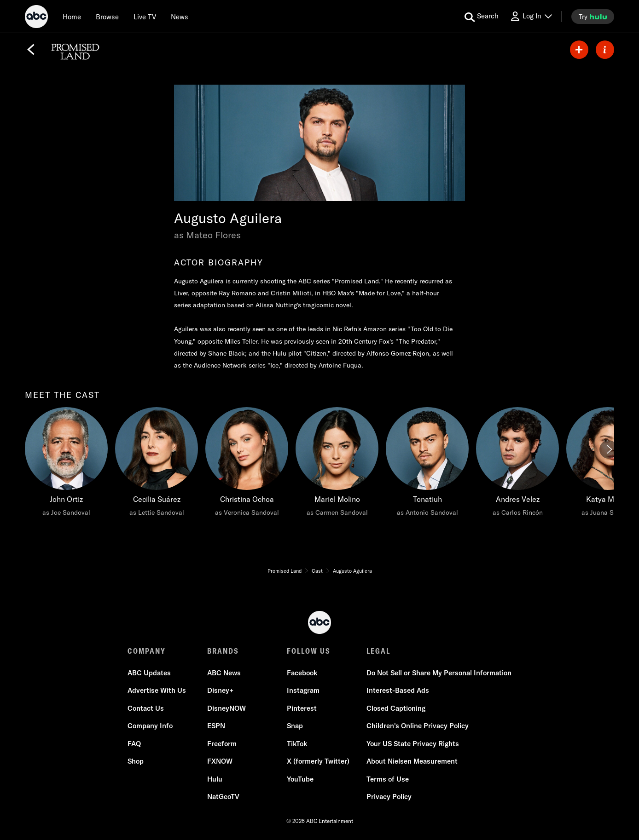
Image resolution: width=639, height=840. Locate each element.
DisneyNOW (227, 708)
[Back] (31, 50)
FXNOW (220, 761)
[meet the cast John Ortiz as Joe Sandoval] (66, 464)
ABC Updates (149, 673)
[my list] (579, 50)
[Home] (72, 17)
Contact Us (146, 708)
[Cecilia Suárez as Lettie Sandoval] (157, 464)
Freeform (222, 744)
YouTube (300, 779)
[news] (180, 17)
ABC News (224, 673)
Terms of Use (388, 779)
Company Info (150, 726)
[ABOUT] (605, 50)
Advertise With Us (157, 690)
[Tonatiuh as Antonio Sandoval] (427, 464)
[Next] (609, 449)
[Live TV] (145, 17)
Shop (136, 761)
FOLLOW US (309, 651)
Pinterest (302, 708)
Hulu (215, 779)
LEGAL (378, 651)
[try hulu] (593, 17)
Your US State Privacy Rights (413, 744)
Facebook (302, 673)
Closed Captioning (396, 708)
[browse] (107, 17)
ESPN (216, 726)
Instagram (303, 690)
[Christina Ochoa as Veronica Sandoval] (247, 464)
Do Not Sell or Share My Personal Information (439, 673)
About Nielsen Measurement (412, 761)
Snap (295, 726)
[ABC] (36, 18)
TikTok (297, 744)
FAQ (134, 744)
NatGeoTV (223, 797)
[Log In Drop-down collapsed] (531, 16)
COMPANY (147, 651)
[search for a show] (482, 17)
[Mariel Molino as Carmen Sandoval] (337, 464)
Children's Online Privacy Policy (418, 726)
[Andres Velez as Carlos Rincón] (517, 464)
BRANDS (223, 651)
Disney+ (220, 690)
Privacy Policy (389, 797)
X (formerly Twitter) (318, 761)
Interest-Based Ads (398, 690)
